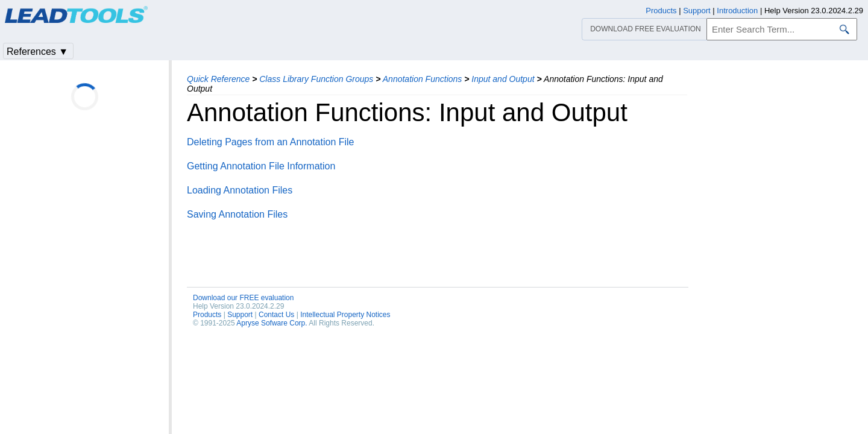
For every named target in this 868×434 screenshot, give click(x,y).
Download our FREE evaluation (243, 298)
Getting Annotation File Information (261, 166)
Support (240, 315)
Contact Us (276, 315)
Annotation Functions (423, 79)
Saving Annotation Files (237, 214)
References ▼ (37, 52)
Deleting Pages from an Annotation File (271, 142)
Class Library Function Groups (316, 79)
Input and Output (503, 79)
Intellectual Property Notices (345, 315)
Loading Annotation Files (240, 190)
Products (207, 315)
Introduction (737, 11)
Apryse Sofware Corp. (272, 323)
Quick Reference (218, 79)
